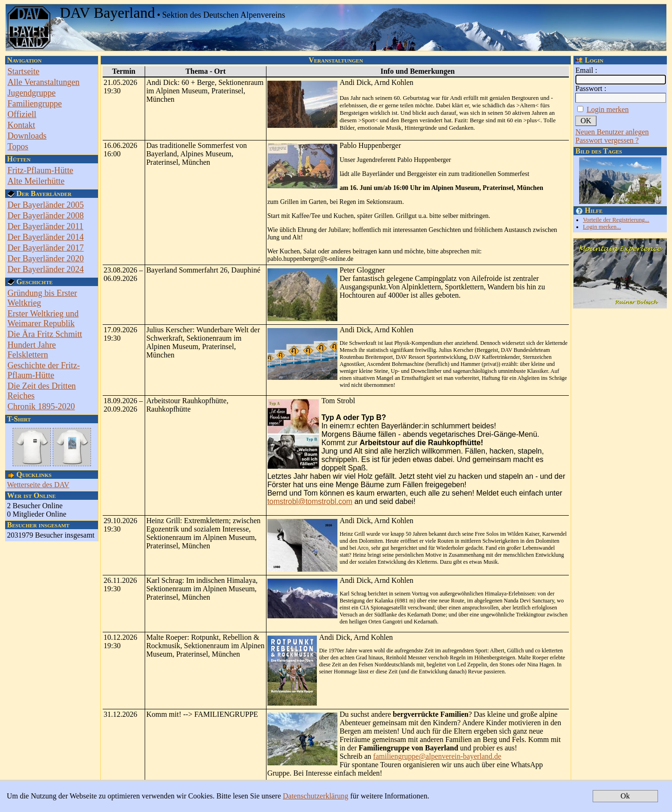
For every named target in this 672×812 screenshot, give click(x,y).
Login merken (608, 109)
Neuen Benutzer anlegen (612, 132)
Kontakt (21, 125)
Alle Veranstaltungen (43, 82)
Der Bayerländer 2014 (45, 237)
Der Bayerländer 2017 (45, 248)
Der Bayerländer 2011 (45, 226)
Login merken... (602, 227)
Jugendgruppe (31, 93)
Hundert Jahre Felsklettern (32, 350)
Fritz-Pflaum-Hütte (40, 170)
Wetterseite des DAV (38, 485)
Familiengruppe (35, 104)
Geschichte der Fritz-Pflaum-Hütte (44, 370)
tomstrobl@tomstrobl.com (310, 501)
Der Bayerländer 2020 (45, 259)
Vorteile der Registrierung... (616, 220)
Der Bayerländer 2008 (45, 216)
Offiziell (22, 114)
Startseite (23, 71)
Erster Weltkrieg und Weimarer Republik (43, 318)
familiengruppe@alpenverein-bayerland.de (437, 756)
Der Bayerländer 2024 (45, 269)
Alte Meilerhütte (36, 181)
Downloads (27, 136)
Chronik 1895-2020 (41, 406)
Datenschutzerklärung (315, 796)
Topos (18, 147)
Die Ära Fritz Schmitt (45, 334)
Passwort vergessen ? (607, 140)
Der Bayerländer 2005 (45, 205)
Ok (625, 796)
